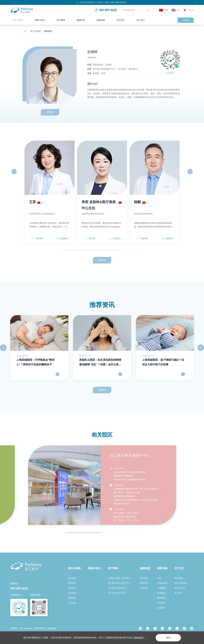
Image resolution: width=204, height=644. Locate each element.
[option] (39, 348)
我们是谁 (179, 578)
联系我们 (161, 608)
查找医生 (48, 31)
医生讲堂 (144, 578)
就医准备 (101, 20)
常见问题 (161, 603)
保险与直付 (40, 20)
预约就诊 (72, 578)
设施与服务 (162, 583)
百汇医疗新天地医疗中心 (119, 583)
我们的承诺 (180, 588)
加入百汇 (141, 20)
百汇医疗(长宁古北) (117, 593)
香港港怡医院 (40, 628)
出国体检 (72, 593)
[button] (14, 172)
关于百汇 (121, 20)
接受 (168, 638)
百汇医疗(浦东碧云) (117, 588)
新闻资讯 (144, 583)
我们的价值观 (181, 583)
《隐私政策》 (139, 638)
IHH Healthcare (26, 628)
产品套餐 (72, 603)
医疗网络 (61, 20)
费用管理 (161, 598)
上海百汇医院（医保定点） (120, 578)
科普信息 (144, 588)
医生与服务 (18, 20)
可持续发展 (52, 628)
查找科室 (72, 588)
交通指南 (161, 593)
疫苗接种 (72, 598)
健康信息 (81, 20)
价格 (159, 578)
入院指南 (161, 588)
